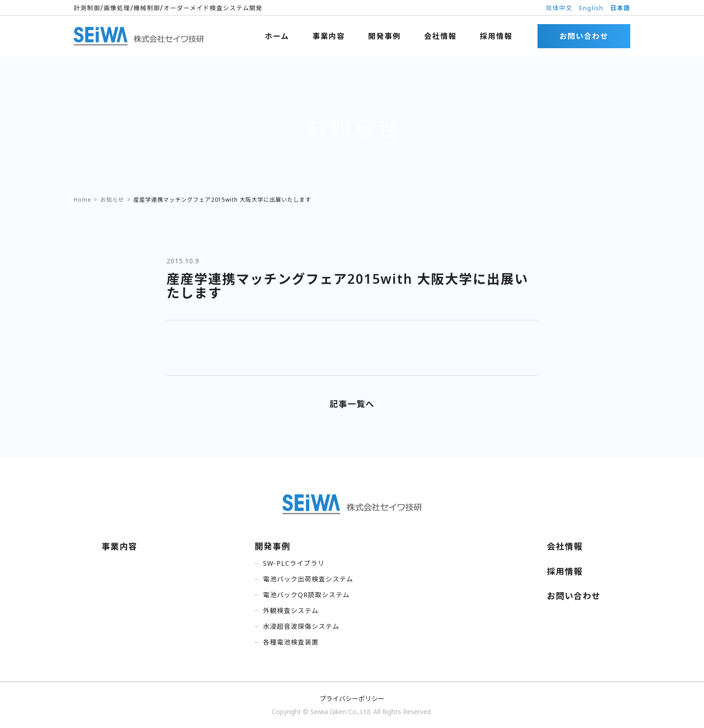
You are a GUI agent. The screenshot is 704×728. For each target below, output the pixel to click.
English (592, 8)
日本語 (620, 8)
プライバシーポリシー (352, 699)
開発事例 (384, 36)
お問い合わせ (584, 36)
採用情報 (496, 36)
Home (82, 200)
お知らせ (112, 200)
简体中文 (559, 8)
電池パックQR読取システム (306, 595)
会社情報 (440, 36)
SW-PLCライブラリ (294, 563)
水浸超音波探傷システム (301, 626)
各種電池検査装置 (291, 642)
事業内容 (328, 36)
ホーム (277, 36)
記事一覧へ (352, 404)
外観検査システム (291, 610)
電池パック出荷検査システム (308, 579)
